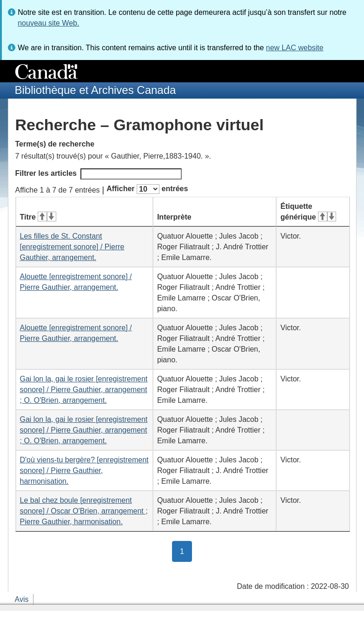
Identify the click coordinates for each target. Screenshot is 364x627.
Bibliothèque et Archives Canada (96, 90)
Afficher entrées (147, 189)
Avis (22, 599)
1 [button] (186, 551)
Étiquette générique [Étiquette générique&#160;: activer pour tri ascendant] (308, 212)
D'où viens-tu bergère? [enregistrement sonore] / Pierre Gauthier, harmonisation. (84, 470)
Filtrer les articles (99, 174)
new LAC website (295, 48)
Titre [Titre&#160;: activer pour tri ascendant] (38, 217)
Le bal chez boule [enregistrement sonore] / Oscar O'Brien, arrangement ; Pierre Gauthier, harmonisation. (84, 511)
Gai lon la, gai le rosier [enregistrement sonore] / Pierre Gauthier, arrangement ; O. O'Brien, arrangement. (84, 390)
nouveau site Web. (48, 23)
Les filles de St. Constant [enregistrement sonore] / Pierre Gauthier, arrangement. (72, 247)
